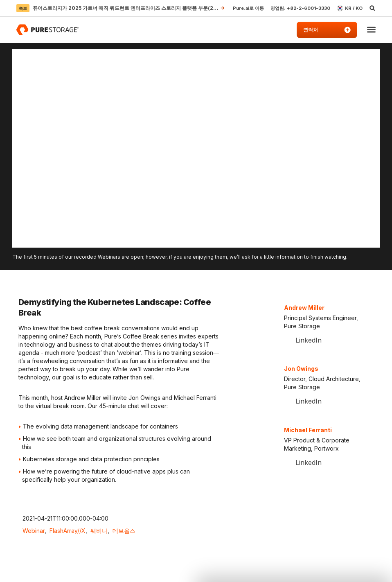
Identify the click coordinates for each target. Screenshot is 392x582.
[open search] (372, 8)
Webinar (34, 531)
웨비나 (99, 531)
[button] (371, 30)
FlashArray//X (68, 531)
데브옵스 (124, 531)
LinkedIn (308, 340)
